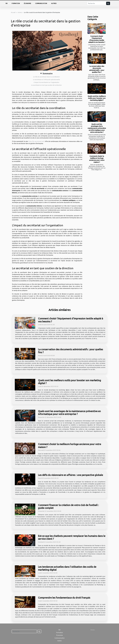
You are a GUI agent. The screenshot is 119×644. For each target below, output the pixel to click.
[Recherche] (96, 3)
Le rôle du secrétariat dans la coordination (46, 77)
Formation (16, 3)
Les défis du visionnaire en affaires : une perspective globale (71, 475)
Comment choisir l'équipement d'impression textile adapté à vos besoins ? (97, 39)
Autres (54, 3)
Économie (28, 3)
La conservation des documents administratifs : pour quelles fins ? (97, 69)
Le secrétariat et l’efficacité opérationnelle (46, 80)
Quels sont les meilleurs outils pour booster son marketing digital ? (97, 98)
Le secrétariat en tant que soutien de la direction (46, 85)
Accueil (13, 12)
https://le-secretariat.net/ (36, 141)
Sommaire (48, 73)
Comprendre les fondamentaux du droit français (64, 598)
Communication (41, 3)
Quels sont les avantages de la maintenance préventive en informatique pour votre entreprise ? (97, 128)
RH (7, 3)
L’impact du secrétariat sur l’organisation (46, 82)
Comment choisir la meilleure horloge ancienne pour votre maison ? (97, 159)
